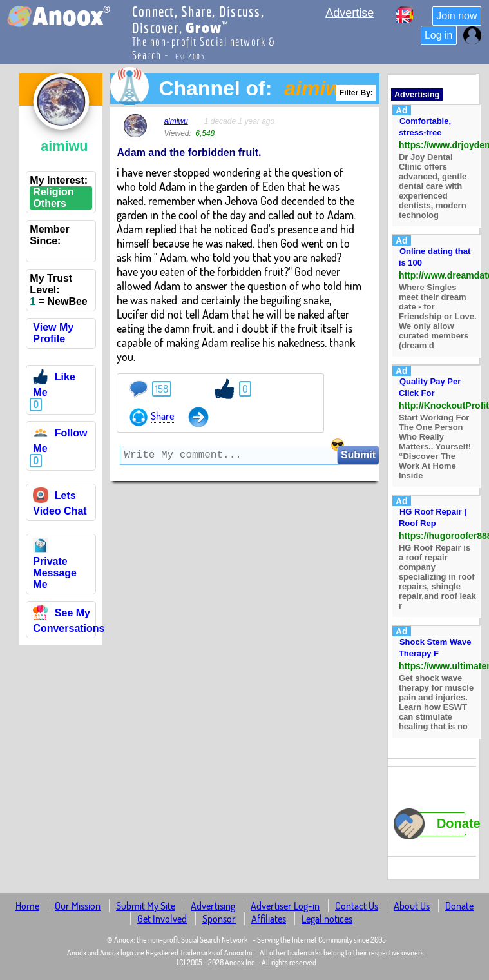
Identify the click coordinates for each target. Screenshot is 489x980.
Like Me (54, 385)
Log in (439, 35)
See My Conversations (69, 621)
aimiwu (176, 121)
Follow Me (60, 441)
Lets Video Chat (60, 503)
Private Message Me (55, 567)
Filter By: (356, 93)
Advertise (350, 13)
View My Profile (53, 333)
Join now (456, 16)
